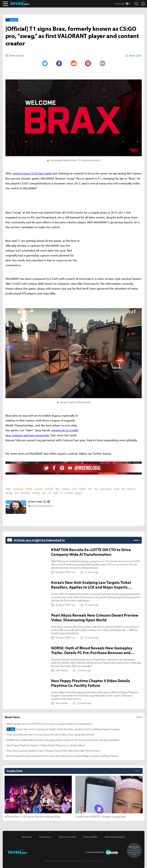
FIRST (90, 489)
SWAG (56, 493)
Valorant (78, 493)
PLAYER (116, 489)
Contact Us (45, 837)
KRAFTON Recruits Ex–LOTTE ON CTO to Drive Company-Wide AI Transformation (49, 724)
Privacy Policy (90, 837)
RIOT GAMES (25, 493)
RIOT (17, 493)
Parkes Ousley (35, 502)
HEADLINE (38, 489)
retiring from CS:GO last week (32, 173)
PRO (123, 489)
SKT (50, 493)
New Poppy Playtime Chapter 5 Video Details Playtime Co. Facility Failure (46, 745)
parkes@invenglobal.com (42, 506)
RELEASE (9, 493)
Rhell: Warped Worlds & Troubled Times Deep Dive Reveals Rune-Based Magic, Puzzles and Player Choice (63, 756)
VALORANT (69, 493)
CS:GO (74, 489)
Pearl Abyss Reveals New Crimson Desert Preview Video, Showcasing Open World (50, 735)
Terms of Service (67, 837)
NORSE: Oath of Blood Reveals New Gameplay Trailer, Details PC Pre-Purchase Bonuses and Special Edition (63, 740)
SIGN (44, 493)
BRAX (58, 489)
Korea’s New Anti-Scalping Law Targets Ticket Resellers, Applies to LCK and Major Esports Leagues (63, 729)
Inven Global (20, 4)
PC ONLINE (49, 489)
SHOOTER (36, 493)
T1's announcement (89, 160)
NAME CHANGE (105, 489)
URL (102, 63)
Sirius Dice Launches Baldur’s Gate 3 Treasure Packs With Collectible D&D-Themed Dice (53, 751)
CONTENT (66, 489)
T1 (61, 493)
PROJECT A (131, 489)
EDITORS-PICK (18, 489)
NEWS (9, 489)
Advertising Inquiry (115, 837)
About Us (27, 837)
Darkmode (119, 4)
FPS (96, 489)
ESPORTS (29, 489)
